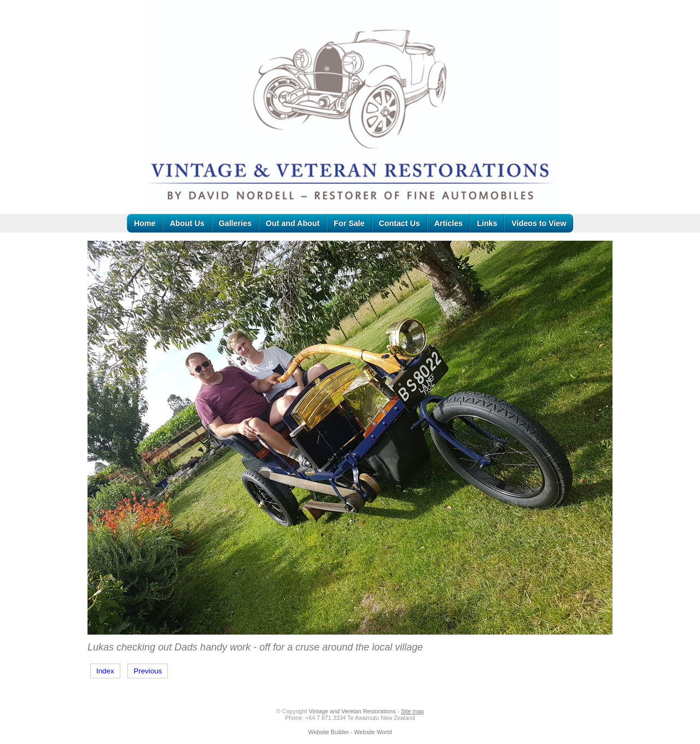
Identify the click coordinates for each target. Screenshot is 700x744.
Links (487, 223)
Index (105, 671)
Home (145, 223)
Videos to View (539, 223)
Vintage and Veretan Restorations (352, 711)
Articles (448, 223)
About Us (187, 223)
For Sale (349, 223)
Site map (412, 711)
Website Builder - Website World (350, 732)
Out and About (293, 223)
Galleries (235, 223)
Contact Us (399, 223)
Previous (148, 671)
